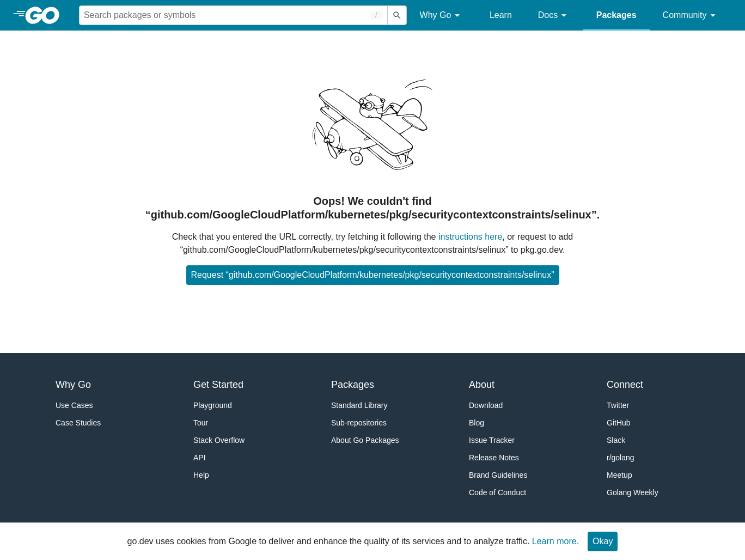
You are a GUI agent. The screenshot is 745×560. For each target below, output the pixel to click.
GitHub (619, 423)
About (482, 385)
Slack (616, 440)
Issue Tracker (492, 440)
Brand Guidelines (498, 475)
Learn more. (555, 541)
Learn (501, 15)
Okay (603, 541)
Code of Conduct (497, 492)
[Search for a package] (233, 15)
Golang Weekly (633, 492)
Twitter (618, 405)
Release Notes (494, 458)
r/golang (621, 458)
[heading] (46, 15)
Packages (616, 15)
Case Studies (78, 423)
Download (486, 405)
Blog (477, 423)
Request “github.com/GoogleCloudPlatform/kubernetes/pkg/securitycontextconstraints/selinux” (373, 275)
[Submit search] (397, 15)
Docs (554, 16)
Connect (625, 385)
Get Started (218, 385)
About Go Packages (365, 440)
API (200, 458)
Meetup (619, 475)
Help (201, 475)
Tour (201, 423)
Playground (213, 405)
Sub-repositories (359, 423)
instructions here (470, 237)
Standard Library (359, 405)
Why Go (442, 16)
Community (691, 16)
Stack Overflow (219, 440)
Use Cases (74, 405)
